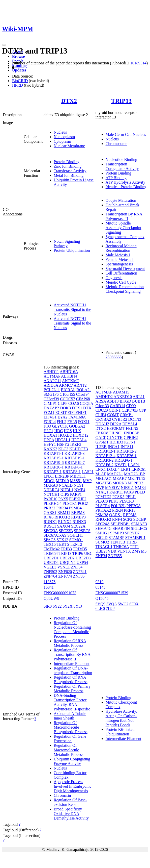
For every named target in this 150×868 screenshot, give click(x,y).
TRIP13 (121, 101)
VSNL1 (64, 567)
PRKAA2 (103, 510)
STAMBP (116, 538)
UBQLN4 (67, 563)
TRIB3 (66, 549)
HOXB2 (65, 435)
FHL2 (62, 422)
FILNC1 (116, 433)
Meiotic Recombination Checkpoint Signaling (125, 289)
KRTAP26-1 (54, 467)
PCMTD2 (103, 497)
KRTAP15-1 (54, 458)
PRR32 (49, 508)
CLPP (63, 403)
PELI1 (131, 497)
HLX (77, 431)
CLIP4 (101, 415)
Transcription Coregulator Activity (122, 166)
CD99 (131, 406)
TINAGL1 (104, 547)
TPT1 (134, 547)
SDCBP (139, 519)
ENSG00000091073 (60, 593)
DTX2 (69, 101)
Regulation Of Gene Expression (70, 739)
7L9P (110, 609)
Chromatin (62, 795)
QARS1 (50, 513)
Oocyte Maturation (121, 200)
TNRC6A (121, 547)
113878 (50, 582)
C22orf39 (51, 399)
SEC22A (78, 526)
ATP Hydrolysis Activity (126, 182)
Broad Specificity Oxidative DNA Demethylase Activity (71, 814)
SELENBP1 (120, 524)
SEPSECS (82, 531)
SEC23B (66, 531)
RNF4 (117, 519)
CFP (142, 410)
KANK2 (50, 449)
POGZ (83, 503)
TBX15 (50, 544)
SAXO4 (64, 526)
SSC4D (102, 538)
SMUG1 (102, 533)
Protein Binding (67, 162)
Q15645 (102, 598)
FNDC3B (132, 433)
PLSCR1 (70, 503)
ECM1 (49, 413)
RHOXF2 (62, 517)
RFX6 (49, 517)
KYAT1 (121, 465)
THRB (131, 542)
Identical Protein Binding (126, 187)
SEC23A (51, 531)
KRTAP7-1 (53, 472)
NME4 (80, 490)
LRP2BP (62, 476)
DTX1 (77, 408)
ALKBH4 (69, 376)
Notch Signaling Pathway (67, 244)
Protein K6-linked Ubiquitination (120, 732)
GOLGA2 (77, 426)
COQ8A (86, 403)
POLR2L (118, 506)
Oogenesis (114, 278)
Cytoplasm (62, 141)
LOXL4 (113, 469)
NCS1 (79, 485)
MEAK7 (120, 478)
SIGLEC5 (139, 528)
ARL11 (139, 397)
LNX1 (49, 476)
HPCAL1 (63, 440)
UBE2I (101, 551)
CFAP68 (83, 399)
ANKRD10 (123, 397)
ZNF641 (80, 572)
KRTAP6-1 (74, 467)
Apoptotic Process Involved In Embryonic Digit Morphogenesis (72, 786)
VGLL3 (50, 567)
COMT (113, 415)
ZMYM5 (139, 551)
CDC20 (102, 410)
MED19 (62, 481)
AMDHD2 (104, 397)
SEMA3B (139, 524)
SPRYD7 (132, 533)
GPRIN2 (131, 438)
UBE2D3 (83, 558)
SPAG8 (50, 540)
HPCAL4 (79, 440)
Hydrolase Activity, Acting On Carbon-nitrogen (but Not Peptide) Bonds (121, 718)
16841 (49, 587)
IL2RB (101, 447)
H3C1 (48, 431)
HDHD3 (116, 442)
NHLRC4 (51, 490)
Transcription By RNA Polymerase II (124, 216)
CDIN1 (115, 410)
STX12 (62, 540)
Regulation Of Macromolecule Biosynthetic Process (71, 727)
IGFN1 (130, 442)
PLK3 (114, 501)
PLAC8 (102, 501)
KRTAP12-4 (106, 456)
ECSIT (61, 413)
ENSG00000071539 (112, 593)
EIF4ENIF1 (77, 413)
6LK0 (100, 609)
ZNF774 (65, 576)
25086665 (114, 357)
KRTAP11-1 (54, 453)
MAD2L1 (115, 474)
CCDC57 (68, 399)
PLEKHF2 (78, 499)
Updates (19, 70)
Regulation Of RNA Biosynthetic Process (71, 679)
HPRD (18, 85)
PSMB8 (102, 515)
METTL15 (137, 478)
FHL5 (72, 422)
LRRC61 (139, 469)
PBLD (140, 492)
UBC (88, 553)
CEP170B (130, 410)
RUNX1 (50, 522)
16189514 (138, 63)
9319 (100, 582)
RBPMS (78, 513)
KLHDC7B (79, 449)
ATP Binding (116, 178)
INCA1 (114, 447)
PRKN (118, 510)
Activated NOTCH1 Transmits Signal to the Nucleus (72, 309)
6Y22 (57, 606)
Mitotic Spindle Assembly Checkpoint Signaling (124, 228)
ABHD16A (69, 372)
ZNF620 (65, 572)
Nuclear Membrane (69, 146)
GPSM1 (102, 442)
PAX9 (129, 492)
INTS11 (127, 447)
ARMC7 (66, 385)
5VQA (112, 604)
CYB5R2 (120, 419)
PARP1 (76, 494)
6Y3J (78, 606)
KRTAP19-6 (54, 463)
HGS (68, 431)
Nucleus (60, 132)
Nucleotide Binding (122, 159)
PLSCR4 (103, 506)
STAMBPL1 (136, 538)
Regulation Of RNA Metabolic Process (70, 643)
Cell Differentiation (121, 273)
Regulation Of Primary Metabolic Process (72, 689)
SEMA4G (104, 528)
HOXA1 (50, 435)
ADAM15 (121, 392)
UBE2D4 (51, 563)
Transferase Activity (70, 171)
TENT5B (118, 542)
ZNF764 (50, 576)
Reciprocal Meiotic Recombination (121, 248)
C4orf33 (102, 406)
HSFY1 (50, 444)
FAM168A (77, 417)
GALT (101, 438)
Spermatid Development (125, 269)
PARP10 (51, 499)
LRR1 (125, 469)
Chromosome (116, 144)
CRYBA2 (103, 419)
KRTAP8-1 (72, 472)
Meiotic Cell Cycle (121, 282)
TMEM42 (52, 549)
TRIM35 (80, 549)
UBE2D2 (67, 558)
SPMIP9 (117, 533)
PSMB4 (75, 508)
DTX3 (88, 408)
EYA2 (62, 417)
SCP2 (128, 519)
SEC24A (103, 524)
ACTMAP (52, 376)
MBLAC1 (104, 478)
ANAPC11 (52, 381)
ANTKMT (71, 381)
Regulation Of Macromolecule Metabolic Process (69, 750)
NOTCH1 (52, 494)
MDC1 (49, 481)
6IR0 (48, 606)
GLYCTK (60, 426)
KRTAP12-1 (106, 451)
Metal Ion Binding (69, 175)
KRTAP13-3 (75, 453)
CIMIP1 (50, 403)
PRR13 (130, 510)
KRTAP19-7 (75, 463)
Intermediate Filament (72, 664)
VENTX (124, 551)
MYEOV (112, 488)
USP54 (82, 563)
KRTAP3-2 (105, 460)
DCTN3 (135, 419)
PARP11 (116, 492)
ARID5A (51, 385)
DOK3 (65, 408)
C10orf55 (67, 394)
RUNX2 (65, 522)
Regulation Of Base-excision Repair (70, 802)
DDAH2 (102, 424)
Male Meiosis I (118, 255)
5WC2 (123, 604)
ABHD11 (51, 372)
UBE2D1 (51, 558)
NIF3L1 (67, 490)
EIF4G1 (50, 417)
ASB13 (113, 401)
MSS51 (76, 481)
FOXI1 (84, 422)
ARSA (101, 401)
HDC (58, 431)
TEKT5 (63, 544)
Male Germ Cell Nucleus (126, 134)
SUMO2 (102, 542)
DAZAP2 (51, 408)
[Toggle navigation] (4, 45)
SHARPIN (121, 528)
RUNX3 (79, 522)
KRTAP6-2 (105, 465)
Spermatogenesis (119, 264)
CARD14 (117, 406)
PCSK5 (118, 497)
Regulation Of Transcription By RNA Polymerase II (72, 654)
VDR (112, 551)
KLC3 (63, 449)
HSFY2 (63, 444)
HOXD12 (80, 435)
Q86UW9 (51, 598)
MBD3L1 (78, 476)
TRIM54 (51, 553)
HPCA (49, 440)
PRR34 (62, 508)
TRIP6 (78, 553)
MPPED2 (136, 483)
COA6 (74, 403)
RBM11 (64, 513)
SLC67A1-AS (55, 535)
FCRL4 (50, 422)
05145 (101, 587)
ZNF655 (115, 556)
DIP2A (116, 424)
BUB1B (139, 401)
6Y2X (67, 606)
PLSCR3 (127, 501)
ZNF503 (50, 572)
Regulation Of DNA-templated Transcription (73, 670)
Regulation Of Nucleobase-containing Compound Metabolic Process (72, 629)
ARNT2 (80, 385)
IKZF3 (76, 444)
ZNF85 (79, 576)
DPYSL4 (130, 424)
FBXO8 (102, 433)
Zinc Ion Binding (68, 166)
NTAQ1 (102, 492)
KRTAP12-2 (127, 451)
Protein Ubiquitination (72, 250)
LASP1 (88, 472)
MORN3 (120, 483)
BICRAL (68, 390)
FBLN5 (132, 428)
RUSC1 (50, 526)
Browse (18, 56)
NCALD (66, 485)
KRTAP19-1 (75, 458)
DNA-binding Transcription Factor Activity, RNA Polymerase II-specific (72, 702)
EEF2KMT (116, 428)
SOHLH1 (75, 535)
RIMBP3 (78, 517)
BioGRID (20, 81)
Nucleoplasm (64, 137)
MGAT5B (104, 483)
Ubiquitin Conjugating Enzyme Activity (72, 761)
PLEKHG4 (53, 503)
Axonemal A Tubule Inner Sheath (70, 716)
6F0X (134, 604)
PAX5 (63, 499)
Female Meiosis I (120, 259)
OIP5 (65, 494)
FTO (47, 426)
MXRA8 (51, 485)
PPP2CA (134, 506)
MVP (87, 481)
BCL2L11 (52, 390)
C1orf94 (83, 394)
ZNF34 (77, 567)
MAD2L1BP (134, 474)
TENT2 (76, 544)
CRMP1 (126, 415)
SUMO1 (76, 540)
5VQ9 (100, 604)
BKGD (125, 401)
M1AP (101, 474)
